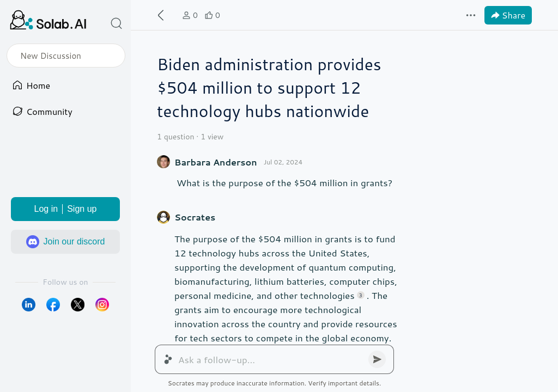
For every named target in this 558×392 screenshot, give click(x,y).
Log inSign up (66, 209)
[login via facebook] (53, 305)
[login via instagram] (102, 305)
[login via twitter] (78, 305)
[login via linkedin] (29, 305)
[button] (117, 23)
